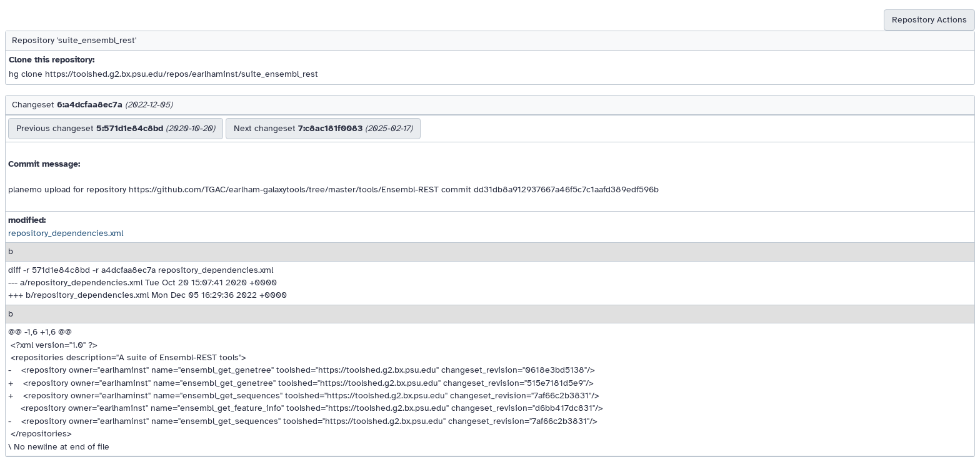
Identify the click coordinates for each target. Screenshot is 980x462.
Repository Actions (929, 20)
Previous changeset (116, 128)
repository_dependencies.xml (66, 233)
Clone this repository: (52, 60)
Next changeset (323, 128)
